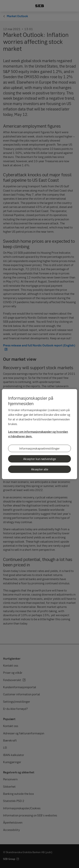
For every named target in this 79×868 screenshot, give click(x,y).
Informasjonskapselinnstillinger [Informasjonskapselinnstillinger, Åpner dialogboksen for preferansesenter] (39, 448)
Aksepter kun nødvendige (39, 459)
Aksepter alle (40, 469)
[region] (39, 434)
